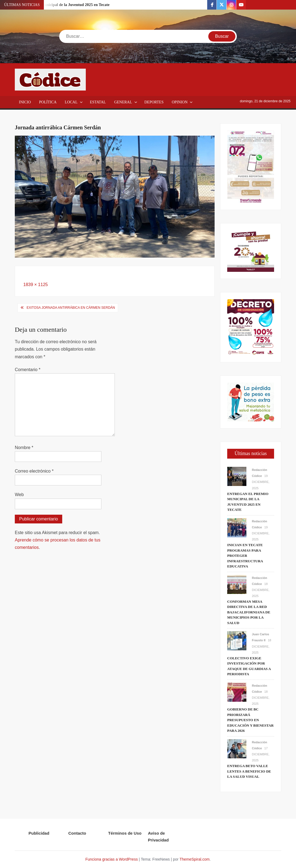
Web (19, 495)
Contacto (77, 833)
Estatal (98, 102)
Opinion (180, 102)
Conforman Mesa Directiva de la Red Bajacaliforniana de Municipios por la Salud (249, 612)
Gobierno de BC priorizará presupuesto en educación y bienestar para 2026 (250, 720)
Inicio (25, 102)
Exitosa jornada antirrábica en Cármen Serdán (71, 308)
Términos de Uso (125, 833)
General (123, 102)
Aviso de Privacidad (158, 837)
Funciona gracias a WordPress (111, 859)
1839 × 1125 (35, 285)
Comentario (28, 370)
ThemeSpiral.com (195, 859)
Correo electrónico (34, 471)
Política (48, 102)
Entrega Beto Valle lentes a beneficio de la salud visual (249, 771)
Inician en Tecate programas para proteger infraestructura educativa (245, 556)
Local (71, 102)
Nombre (24, 448)
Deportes (154, 102)
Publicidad (39, 833)
